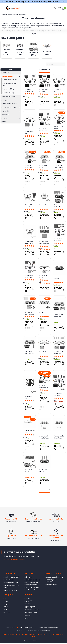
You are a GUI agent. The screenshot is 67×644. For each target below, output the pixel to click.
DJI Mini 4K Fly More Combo (59, 353)
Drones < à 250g (33, 54)
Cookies (19, 632)
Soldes (27, 619)
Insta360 (7, 613)
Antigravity (28, 616)
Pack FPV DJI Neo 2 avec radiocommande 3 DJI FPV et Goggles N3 (30, 471)
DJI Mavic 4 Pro (58, 91)
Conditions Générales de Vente (39, 632)
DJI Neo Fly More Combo (29, 314)
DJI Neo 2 (57, 279)
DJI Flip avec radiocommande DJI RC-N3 (44, 167)
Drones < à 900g (47, 53)
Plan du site (10, 629)
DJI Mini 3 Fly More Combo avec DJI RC (29, 206)
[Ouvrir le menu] (3, 8)
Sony (5, 605)
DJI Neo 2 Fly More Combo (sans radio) (44, 471)
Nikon (5, 610)
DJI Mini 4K (43, 352)
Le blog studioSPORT (11, 591)
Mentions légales (27, 629)
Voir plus (33, 34)
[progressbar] (44, 73)
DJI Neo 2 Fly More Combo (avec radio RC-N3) (44, 243)
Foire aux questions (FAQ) (54, 578)
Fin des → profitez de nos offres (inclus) (33, 1)
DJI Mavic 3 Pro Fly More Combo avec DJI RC (44, 387)
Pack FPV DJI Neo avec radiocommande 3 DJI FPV (59, 316)
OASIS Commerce (38, 642)
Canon (6, 607)
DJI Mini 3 (43, 205)
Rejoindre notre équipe (12, 584)
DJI (5, 599)
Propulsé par (28, 642)
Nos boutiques (9, 581)
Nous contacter (51, 585)
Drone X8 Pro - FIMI (30, 432)
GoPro (6, 602)
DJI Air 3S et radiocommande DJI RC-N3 (44, 277)
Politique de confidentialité (48, 629)
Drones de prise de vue (20, 52)
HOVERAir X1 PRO (29, 398)
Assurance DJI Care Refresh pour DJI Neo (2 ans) (59, 437)
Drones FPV (28, 602)
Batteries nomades (31, 613)
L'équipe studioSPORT (11, 578)
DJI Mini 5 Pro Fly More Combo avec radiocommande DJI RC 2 (44, 91)
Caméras (28, 605)
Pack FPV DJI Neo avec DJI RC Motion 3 (29, 353)
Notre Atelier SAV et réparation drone (31, 584)
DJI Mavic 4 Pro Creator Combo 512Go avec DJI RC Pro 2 (30, 91)
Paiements (28, 578)
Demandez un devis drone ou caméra (32, 589)
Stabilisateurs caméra (32, 610)
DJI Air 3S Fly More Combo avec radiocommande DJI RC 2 (59, 240)
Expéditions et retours (32, 581)
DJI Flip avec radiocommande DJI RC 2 (59, 167)
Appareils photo (30, 607)
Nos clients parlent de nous (11, 587)
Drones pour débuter (7, 52)
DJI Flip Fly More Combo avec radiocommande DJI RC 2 (30, 167)
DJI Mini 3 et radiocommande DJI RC (30, 243)
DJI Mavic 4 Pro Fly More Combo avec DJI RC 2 (44, 130)
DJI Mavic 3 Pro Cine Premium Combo (58, 395)
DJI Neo (42, 313)
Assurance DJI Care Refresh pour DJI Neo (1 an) (44, 437)
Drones (27, 599)
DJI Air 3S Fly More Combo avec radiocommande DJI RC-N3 (30, 277)
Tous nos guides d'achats (51, 582)
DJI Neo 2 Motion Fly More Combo (59, 206)
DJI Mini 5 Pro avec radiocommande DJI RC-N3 (30, 133)
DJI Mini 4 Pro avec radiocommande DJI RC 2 (59, 128)
